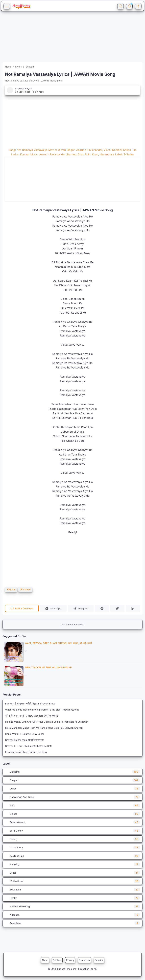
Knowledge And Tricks (72, 797)
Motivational (72, 881)
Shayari (25, 589)
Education (72, 890)
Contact (57, 960)
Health (72, 898)
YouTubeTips (72, 856)
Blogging (72, 772)
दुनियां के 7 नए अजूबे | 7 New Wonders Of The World (32, 716)
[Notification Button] (129, 6)
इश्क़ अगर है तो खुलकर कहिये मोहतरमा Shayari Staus (30, 704)
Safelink (99, 960)
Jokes (72, 789)
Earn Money (72, 831)
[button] (53, 608)
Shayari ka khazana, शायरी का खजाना (24, 740)
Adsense (72, 915)
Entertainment (72, 822)
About (45, 960)
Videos (72, 814)
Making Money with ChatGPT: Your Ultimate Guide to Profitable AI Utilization (47, 722)
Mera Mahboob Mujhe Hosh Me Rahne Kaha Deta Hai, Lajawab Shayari (44, 728)
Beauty (72, 839)
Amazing (72, 864)
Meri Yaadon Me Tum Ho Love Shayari (49, 667)
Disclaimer (84, 960)
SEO (72, 805)
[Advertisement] (72, 39)
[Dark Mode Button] (138, 6)
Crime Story (72, 847)
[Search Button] (120, 6)
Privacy (70, 960)
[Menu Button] (7, 6)
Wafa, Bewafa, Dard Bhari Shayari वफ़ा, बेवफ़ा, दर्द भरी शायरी (58, 643)
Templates (72, 923)
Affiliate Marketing (72, 906)
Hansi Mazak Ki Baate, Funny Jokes (25, 734)
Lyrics (11, 589)
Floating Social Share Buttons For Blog (26, 752)
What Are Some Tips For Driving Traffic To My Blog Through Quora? (42, 710)
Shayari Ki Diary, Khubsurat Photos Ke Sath (29, 746)
